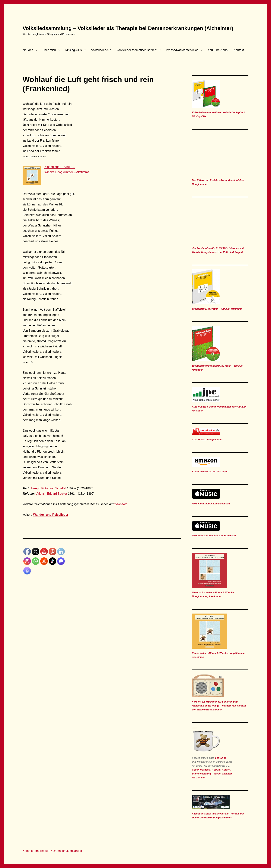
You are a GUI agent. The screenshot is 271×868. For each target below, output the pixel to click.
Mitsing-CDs (73, 50)
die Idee (28, 50)
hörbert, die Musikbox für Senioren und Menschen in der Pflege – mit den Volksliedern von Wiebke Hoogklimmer (219, 706)
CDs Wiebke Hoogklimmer (207, 440)
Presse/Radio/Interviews (182, 50)
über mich (49, 50)
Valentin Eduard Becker (51, 494)
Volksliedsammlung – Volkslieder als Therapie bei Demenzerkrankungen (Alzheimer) (128, 28)
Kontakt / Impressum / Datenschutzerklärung (52, 851)
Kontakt (239, 50)
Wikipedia (121, 504)
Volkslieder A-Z (101, 50)
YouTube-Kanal (218, 50)
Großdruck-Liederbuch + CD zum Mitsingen (217, 309)
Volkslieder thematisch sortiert (137, 50)
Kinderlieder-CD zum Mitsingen (210, 471)
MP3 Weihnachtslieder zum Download (214, 536)
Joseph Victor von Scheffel (48, 488)
